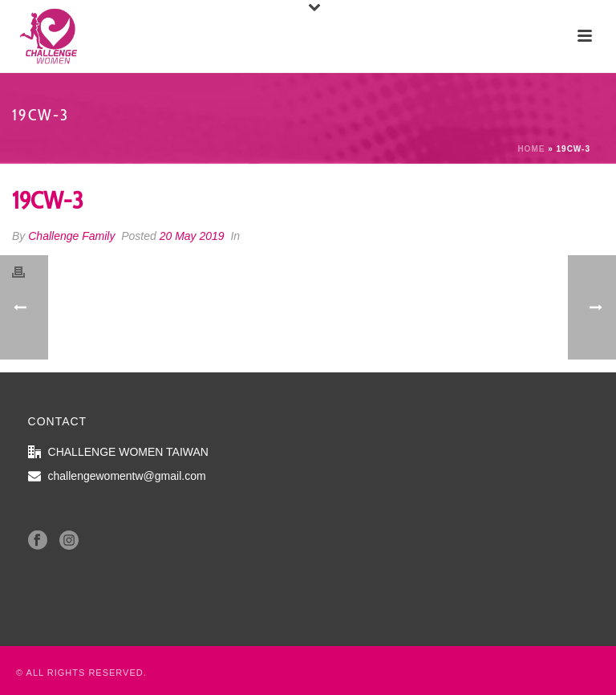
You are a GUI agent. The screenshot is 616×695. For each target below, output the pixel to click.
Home (531, 149)
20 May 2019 (192, 236)
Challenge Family (71, 236)
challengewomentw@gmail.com (127, 476)
